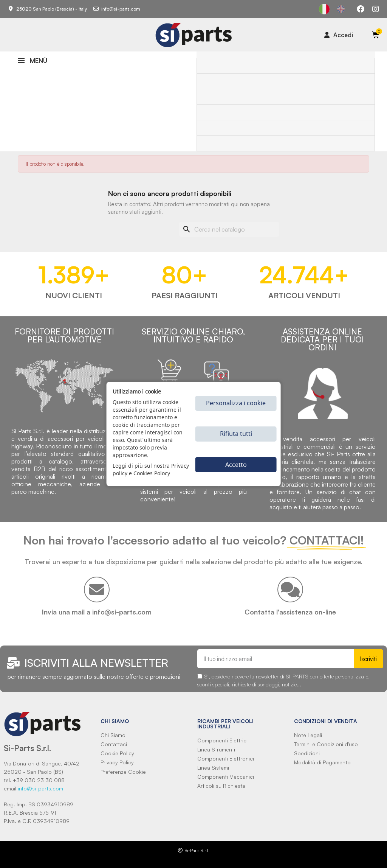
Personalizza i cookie (236, 403)
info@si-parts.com (40, 788)
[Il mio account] (339, 35)
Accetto (236, 465)
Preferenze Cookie (123, 772)
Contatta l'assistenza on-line (290, 612)
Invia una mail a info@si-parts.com (97, 612)
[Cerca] (229, 229)
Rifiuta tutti (236, 434)
